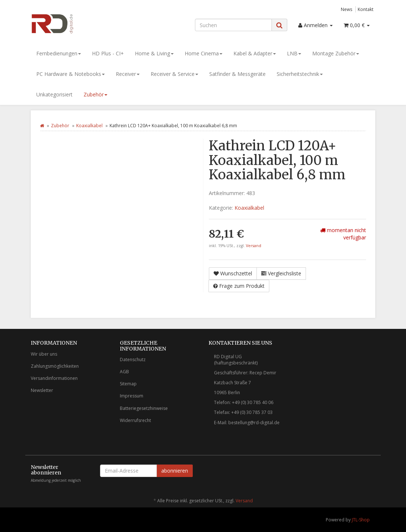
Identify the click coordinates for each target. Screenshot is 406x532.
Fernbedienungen (59, 53)
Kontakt (366, 9)
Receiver (128, 74)
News (347, 9)
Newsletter (42, 390)
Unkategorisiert (54, 94)
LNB (294, 53)
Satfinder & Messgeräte (237, 74)
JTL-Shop (361, 520)
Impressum (132, 396)
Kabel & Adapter (255, 53)
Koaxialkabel (89, 126)
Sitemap (128, 384)
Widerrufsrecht (135, 420)
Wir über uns (44, 354)
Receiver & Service (174, 74)
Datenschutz (133, 359)
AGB (124, 372)
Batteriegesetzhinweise (144, 408)
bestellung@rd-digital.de (254, 423)
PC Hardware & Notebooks (71, 74)
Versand (254, 246)
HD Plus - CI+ (108, 53)
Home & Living (154, 53)
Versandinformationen (54, 378)
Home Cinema (204, 53)
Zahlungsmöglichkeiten (55, 366)
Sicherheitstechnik (300, 74)
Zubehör (95, 94)
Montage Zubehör (336, 53)
